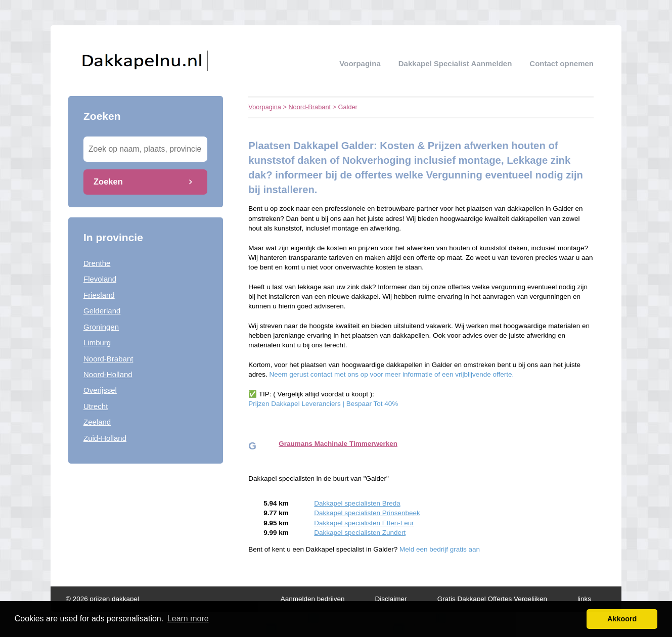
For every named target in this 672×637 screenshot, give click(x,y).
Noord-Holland (108, 374)
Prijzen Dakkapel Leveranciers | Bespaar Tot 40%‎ (323, 404)
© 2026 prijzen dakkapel (102, 599)
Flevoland (100, 279)
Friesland (99, 295)
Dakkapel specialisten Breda (357, 503)
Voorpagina (360, 63)
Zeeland (97, 422)
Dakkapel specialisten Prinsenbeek (367, 513)
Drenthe (97, 263)
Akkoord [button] (622, 619)
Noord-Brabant (108, 359)
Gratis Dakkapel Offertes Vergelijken (492, 599)
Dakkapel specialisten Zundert (360, 533)
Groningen (101, 327)
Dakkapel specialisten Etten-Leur (364, 523)
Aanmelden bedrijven (313, 599)
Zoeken (108, 181)
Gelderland (102, 311)
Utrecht (96, 406)
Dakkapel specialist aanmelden (455, 63)
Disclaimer (391, 599)
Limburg (97, 343)
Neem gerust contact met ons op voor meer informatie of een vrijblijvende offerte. (392, 374)
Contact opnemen (562, 63)
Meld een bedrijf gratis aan (440, 549)
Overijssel (100, 390)
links (584, 599)
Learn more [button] (188, 619)
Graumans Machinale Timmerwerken (338, 444)
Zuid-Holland (105, 438)
